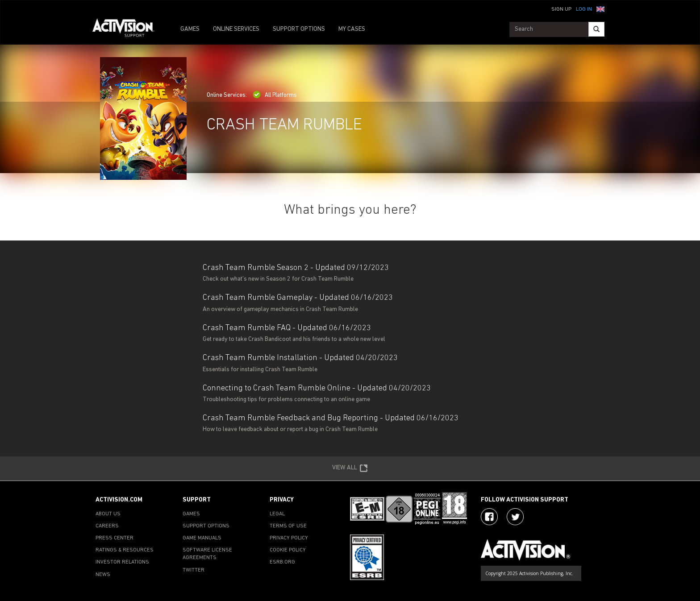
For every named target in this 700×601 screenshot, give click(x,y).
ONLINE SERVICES (236, 29)
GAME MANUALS (202, 538)
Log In (584, 9)
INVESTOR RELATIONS (122, 562)
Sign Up (561, 9)
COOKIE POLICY (288, 550)
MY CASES (352, 29)
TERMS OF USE (288, 526)
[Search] (596, 29)
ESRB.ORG (282, 562)
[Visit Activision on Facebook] (489, 517)
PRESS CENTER (115, 538)
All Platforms (275, 95)
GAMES (190, 29)
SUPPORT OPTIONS (299, 29)
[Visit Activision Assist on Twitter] (515, 517)
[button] (600, 8)
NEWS (103, 575)
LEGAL (277, 514)
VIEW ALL (350, 468)
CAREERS (107, 526)
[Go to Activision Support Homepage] (128, 29)
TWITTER (194, 570)
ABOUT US (108, 514)
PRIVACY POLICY (289, 538)
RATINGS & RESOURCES (125, 550)
